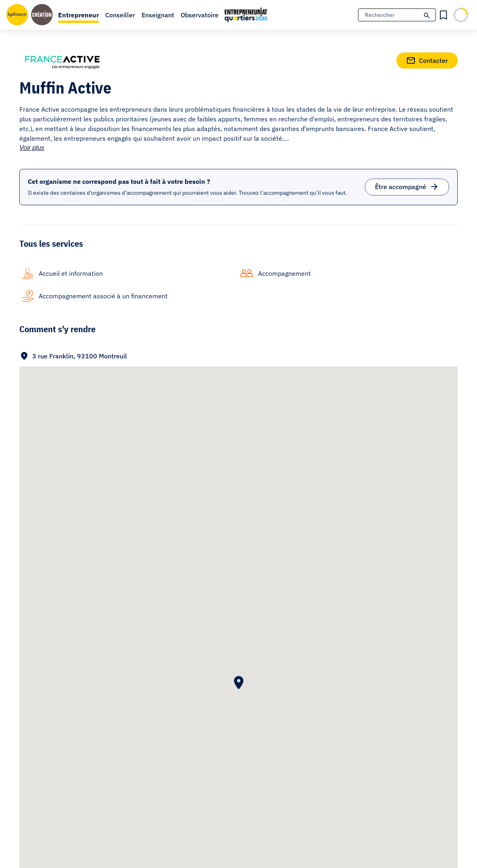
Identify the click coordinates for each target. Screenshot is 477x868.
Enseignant (158, 15)
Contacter (427, 59)
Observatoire (200, 15)
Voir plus (32, 148)
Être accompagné (407, 185)
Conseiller (120, 15)
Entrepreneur (78, 15)
